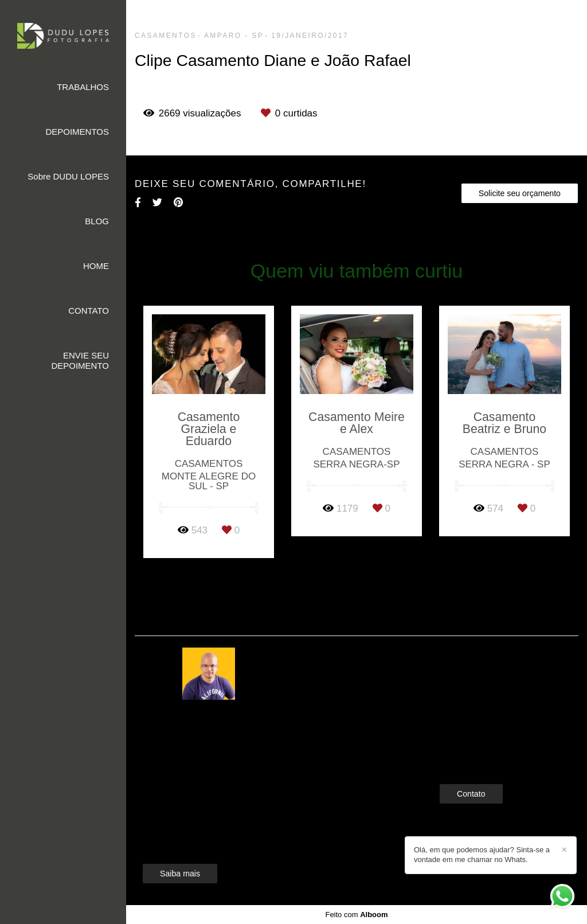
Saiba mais (180, 874)
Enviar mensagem (490, 678)
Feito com (356, 915)
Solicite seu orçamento (520, 193)
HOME (96, 266)
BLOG (97, 221)
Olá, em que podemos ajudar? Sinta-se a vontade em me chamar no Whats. (482, 855)
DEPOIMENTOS (77, 132)
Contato (471, 794)
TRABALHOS (83, 87)
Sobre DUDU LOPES (68, 176)
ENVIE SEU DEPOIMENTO (80, 360)
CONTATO (89, 311)
